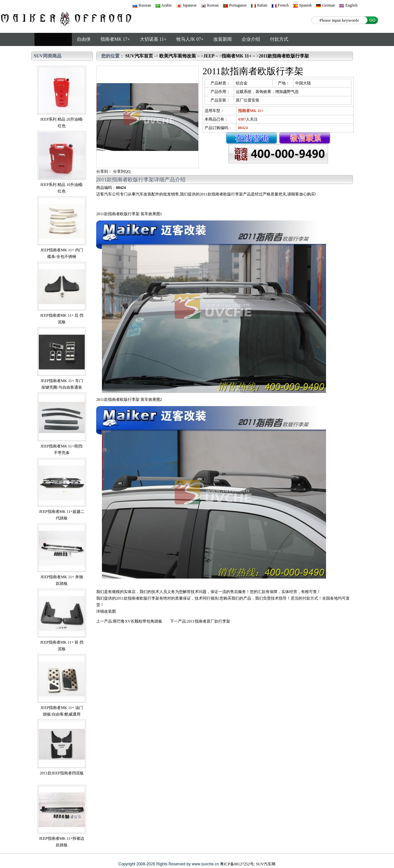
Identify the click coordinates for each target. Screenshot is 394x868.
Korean (210, 5)
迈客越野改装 (53, 39)
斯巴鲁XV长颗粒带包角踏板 (137, 621)
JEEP (209, 56)
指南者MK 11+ (237, 56)
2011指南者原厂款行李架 (208, 621)
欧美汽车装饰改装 (178, 56)
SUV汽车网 (266, 864)
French (280, 5)
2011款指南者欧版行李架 (284, 56)
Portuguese (235, 5)
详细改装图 (106, 611)
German (325, 5)
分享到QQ (122, 171)
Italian (259, 5)
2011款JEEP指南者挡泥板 (62, 773)
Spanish (302, 5)
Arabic (164, 5)
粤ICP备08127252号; (237, 864)
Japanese (186, 5)
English (348, 5)
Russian (142, 5)
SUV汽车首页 (139, 56)
